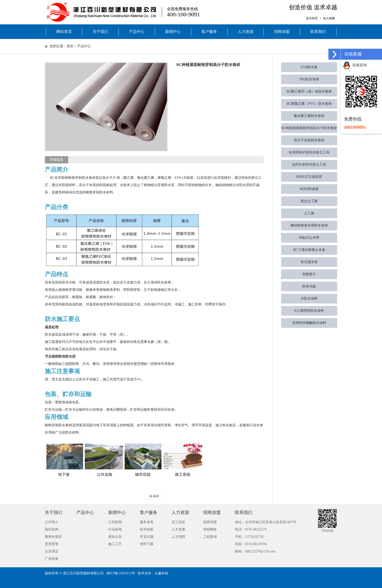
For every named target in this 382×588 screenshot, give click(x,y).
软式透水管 (309, 262)
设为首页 (312, 18)
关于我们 (100, 32)
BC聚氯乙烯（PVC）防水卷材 (309, 104)
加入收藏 (329, 18)
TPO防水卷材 (309, 79)
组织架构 (52, 529)
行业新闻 (115, 529)
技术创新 (147, 529)
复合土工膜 (309, 201)
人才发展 (178, 529)
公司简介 (52, 522)
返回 (156, 496)
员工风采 (178, 522)
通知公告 (115, 537)
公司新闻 (115, 522)
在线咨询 (355, 65)
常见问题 (147, 537)
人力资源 (246, 32)
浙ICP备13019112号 (121, 573)
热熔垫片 (309, 274)
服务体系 (147, 522)
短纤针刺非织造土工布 (309, 165)
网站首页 (64, 32)
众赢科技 (162, 573)
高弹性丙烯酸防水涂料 (309, 323)
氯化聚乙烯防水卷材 (309, 116)
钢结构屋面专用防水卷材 (309, 225)
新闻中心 (173, 32)
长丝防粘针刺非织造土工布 (309, 152)
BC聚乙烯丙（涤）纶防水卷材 (309, 91)
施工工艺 (115, 544)
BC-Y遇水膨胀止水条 (309, 250)
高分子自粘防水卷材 (309, 140)
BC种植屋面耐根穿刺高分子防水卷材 (309, 128)
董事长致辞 (53, 537)
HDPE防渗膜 (309, 189)
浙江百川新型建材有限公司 (83, 573)
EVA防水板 (309, 67)
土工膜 (309, 213)
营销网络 (210, 529)
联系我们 (318, 32)
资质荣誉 (52, 544)
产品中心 (137, 32)
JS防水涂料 (309, 299)
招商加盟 (282, 32)
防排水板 (309, 286)
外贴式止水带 (309, 238)
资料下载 (147, 544)
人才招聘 (178, 537)
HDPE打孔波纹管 (309, 177)
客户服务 (209, 32)
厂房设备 (52, 559)
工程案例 (210, 537)
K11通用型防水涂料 (309, 311)
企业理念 (52, 551)
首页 (70, 46)
